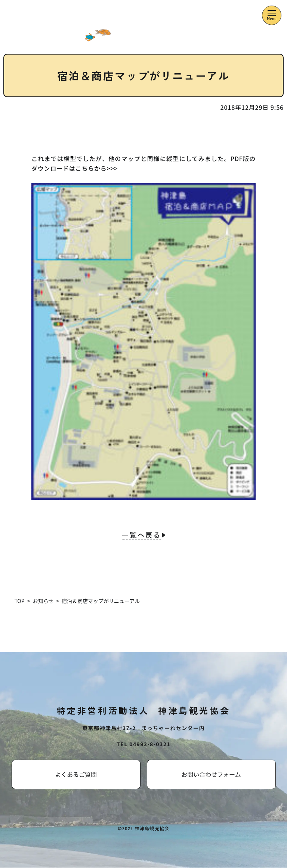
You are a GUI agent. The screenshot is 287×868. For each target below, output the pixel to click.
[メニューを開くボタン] (272, 15)
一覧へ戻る (141, 535)
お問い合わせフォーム (211, 775)
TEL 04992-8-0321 (143, 744)
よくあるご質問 (76, 775)
